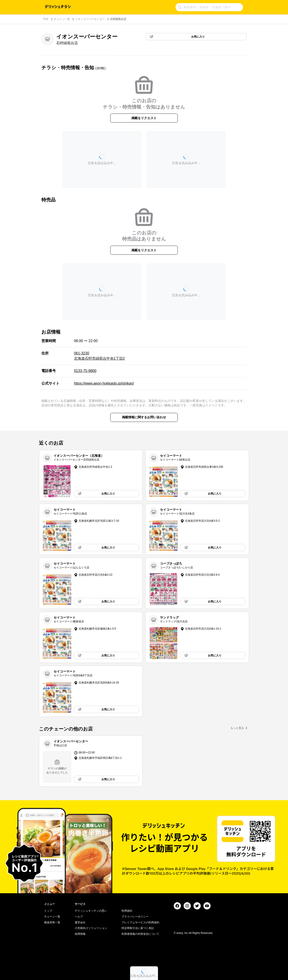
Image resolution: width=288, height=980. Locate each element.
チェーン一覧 (62, 19)
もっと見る (237, 728)
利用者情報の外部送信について (140, 934)
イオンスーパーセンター (90, 19)
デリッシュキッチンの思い (91, 911)
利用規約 (127, 911)
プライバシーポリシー (135, 917)
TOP (46, 19)
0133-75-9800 (85, 371)
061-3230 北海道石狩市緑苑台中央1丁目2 (99, 356)
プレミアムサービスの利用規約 (140, 922)
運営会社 (80, 922)
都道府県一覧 (52, 922)
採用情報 (80, 934)
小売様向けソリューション (91, 928)
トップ (48, 911)
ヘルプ (79, 917)
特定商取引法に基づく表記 (138, 928)
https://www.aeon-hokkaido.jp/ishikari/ (104, 383)
